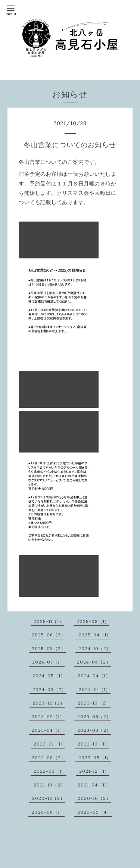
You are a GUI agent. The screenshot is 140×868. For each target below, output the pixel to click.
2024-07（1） (48, 662)
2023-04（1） (48, 730)
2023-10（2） (94, 703)
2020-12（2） (49, 798)
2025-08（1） (93, 621)
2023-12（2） (49, 703)
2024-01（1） (95, 689)
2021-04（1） (94, 785)
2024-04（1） (94, 676)
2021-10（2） (49, 785)
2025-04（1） (95, 635)
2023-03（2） (94, 730)
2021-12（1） (94, 771)
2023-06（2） (94, 717)
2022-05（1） (95, 758)
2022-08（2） (49, 758)
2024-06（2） (94, 662)
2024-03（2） (49, 689)
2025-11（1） (49, 621)
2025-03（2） (49, 648)
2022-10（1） (94, 744)
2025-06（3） (49, 635)
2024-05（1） (49, 676)
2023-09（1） (48, 717)
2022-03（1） (50, 771)
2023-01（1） (49, 744)
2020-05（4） (94, 812)
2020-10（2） (94, 798)
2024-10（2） (95, 648)
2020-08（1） (48, 812)
